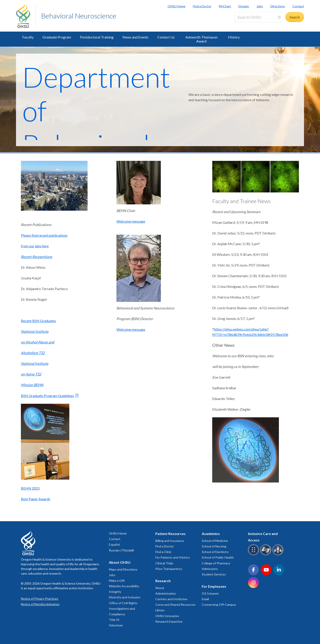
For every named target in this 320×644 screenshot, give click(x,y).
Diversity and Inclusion (125, 597)
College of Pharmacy (216, 563)
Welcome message (131, 221)
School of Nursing (214, 546)
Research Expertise (169, 621)
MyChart (225, 6)
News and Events (135, 37)
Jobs (260, 6)
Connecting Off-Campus (219, 605)
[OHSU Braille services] (254, 554)
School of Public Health (218, 557)
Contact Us (166, 37)
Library (160, 610)
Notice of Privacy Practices (40, 599)
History (234, 37)
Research (163, 581)
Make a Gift (117, 580)
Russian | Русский (121, 550)
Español (114, 544)
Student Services (214, 574)
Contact (298, 6)
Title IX (114, 620)
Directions (278, 6)
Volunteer (116, 625)
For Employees (214, 586)
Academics (211, 534)
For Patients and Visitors (173, 557)
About (160, 588)
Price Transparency (169, 569)
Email (205, 599)
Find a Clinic (163, 552)
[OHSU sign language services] (266, 554)
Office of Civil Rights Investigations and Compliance (123, 609)
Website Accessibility (124, 586)
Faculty (28, 37)
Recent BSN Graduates (38, 321)
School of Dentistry (215, 552)
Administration (166, 593)
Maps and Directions (123, 569)
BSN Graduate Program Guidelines (47, 396)
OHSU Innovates (167, 616)
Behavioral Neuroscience (79, 16)
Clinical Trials (164, 563)
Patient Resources (170, 534)
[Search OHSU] (258, 17)
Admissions (210, 569)
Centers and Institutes (171, 599)
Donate (244, 6)
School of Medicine (215, 541)
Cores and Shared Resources (175, 605)
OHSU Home (176, 6)
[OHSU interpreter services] (279, 554)
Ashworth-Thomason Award (201, 39)
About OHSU (120, 562)
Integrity (115, 592)
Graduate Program (57, 37)
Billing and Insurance (170, 541)
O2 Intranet (210, 593)
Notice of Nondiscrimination (40, 604)
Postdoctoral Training (97, 37)
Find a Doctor (202, 6)
